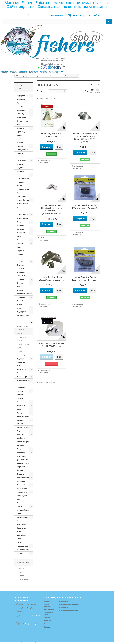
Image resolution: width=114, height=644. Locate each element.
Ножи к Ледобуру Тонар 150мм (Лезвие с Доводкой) (85, 279)
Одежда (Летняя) (23, 427)
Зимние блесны (23, 200)
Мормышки (21, 405)
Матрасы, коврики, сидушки (20, 395)
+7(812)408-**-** (56, 72)
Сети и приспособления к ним (23, 510)
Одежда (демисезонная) (23, 415)
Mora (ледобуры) (21, 353)
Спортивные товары (22, 537)
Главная (47, 618)
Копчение (20, 279)
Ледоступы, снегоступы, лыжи (21, 362)
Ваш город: (38, 15)
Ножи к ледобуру (20, 332)
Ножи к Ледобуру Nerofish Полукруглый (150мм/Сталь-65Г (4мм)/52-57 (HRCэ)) (85, 138)
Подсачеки (21, 431)
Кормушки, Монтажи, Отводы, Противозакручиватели (25, 288)
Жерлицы (20, 171)
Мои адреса (63, 607)
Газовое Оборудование (22, 148)
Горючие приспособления (23, 155)
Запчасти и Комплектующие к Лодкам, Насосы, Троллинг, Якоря (23, 182)
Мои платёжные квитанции (69, 604)
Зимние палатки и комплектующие (23, 207)
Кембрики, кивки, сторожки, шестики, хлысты (21, 251)
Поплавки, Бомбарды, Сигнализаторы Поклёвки (23, 440)
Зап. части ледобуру (21, 339)
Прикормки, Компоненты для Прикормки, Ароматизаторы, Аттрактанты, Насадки (23, 461)
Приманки (20, 474)
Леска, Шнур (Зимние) (21, 371)
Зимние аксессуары (21, 195)
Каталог (4, 72)
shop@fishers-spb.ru (52, 64)
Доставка (23, 72)
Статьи (43, 72)
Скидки (47, 601)
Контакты (34, 72)
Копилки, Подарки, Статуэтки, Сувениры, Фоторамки (21, 269)
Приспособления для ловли (23, 479)
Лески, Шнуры (22, 377)
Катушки (20, 240)
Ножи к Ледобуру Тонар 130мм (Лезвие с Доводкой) (51, 279)
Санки (19, 503)
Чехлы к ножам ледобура (23, 346)
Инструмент (21, 229)
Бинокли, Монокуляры (22, 116)
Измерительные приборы (23, 224)
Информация (23, 562)
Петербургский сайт (28, 643)
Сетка (92, 91)
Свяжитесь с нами (56, 15)
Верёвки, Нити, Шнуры (22, 123)
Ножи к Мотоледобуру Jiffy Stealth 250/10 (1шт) (51, 345)
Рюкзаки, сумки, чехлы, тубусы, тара (23, 496)
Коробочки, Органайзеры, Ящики (22, 301)
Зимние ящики (22, 218)
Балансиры (21, 110)
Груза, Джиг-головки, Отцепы (21, 164)
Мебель (20, 402)
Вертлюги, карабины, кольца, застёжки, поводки (21, 135)
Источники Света (21, 234)
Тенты (19, 542)
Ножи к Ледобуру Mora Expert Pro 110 (51, 135)
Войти (96, 15)
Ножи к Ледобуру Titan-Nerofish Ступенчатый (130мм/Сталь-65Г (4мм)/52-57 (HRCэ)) (51, 209)
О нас (21, 572)
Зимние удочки (22, 214)
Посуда (19, 449)
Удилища (20, 553)
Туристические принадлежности (23, 548)
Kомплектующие (23, 326)
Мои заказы (63, 601)
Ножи (19, 409)
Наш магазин (23, 579)
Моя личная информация (68, 610)
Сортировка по (42, 91)
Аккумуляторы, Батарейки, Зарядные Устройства (23, 101)
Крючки (20, 308)
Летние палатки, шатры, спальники (23, 384)
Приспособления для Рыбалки (23, 487)
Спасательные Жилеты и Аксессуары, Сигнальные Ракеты (22, 524)
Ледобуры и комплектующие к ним (23, 315)
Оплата (13, 72)
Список (97, 91)
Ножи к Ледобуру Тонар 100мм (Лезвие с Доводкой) (85, 207)
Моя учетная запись (70, 597)
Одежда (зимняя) (20, 422)
